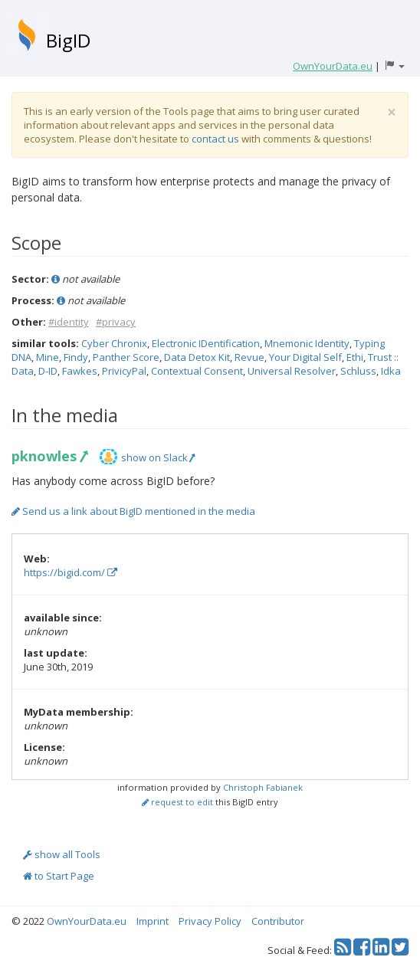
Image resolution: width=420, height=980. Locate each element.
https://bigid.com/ (71, 572)
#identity (69, 322)
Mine (48, 357)
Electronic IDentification (206, 343)
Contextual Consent (197, 371)
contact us (215, 139)
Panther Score (126, 357)
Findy (76, 357)
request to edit (177, 802)
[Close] (392, 112)
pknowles (49, 456)
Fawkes (80, 371)
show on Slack (158, 457)
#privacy (116, 322)
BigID (68, 40)
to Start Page (59, 876)
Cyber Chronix (114, 343)
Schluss (358, 371)
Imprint (153, 921)
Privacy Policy (210, 921)
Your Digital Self (305, 357)
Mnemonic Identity (307, 343)
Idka (391, 371)
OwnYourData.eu (87, 921)
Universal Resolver (292, 371)
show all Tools (62, 854)
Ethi (355, 357)
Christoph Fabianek (263, 787)
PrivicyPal (124, 371)
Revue (249, 357)
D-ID (48, 371)
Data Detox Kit (197, 357)
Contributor (278, 921)
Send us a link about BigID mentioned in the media (133, 511)
